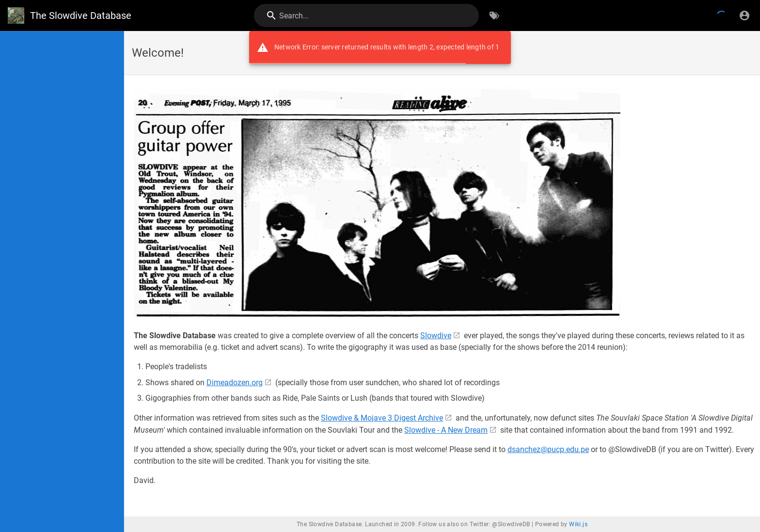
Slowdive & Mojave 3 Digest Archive (382, 418)
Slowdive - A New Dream (446, 430)
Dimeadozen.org (235, 383)
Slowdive (436, 336)
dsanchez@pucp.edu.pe (548, 449)
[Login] (744, 16)
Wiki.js (578, 524)
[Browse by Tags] (494, 16)
